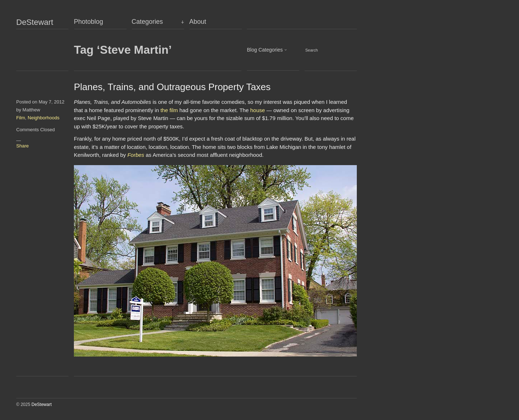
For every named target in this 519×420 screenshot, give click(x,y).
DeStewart (35, 22)
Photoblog (88, 22)
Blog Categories (265, 50)
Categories (147, 22)
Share (23, 146)
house (258, 110)
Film (21, 118)
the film (169, 110)
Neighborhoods (44, 118)
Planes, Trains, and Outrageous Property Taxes (172, 87)
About (198, 22)
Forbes (136, 155)
